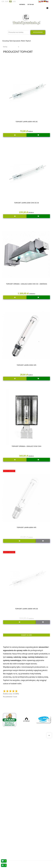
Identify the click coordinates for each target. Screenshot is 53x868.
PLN (10, 1)
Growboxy (7, 812)
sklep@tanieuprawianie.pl (15, 777)
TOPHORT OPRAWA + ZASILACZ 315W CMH (26, 446)
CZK (3, 1)
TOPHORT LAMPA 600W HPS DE (27, 122)
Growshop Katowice (10, 791)
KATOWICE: (22, 4)
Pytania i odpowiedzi (10, 798)
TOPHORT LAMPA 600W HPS (26, 527)
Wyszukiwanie (38, 32)
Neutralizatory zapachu (11, 810)
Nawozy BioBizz (9, 822)
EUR (7, 1)
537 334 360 (31, 4)
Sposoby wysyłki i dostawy (12, 838)
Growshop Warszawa (10, 796)
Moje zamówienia (9, 831)
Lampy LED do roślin (10, 820)
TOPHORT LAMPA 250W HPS (26, 365)
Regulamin (8, 843)
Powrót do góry (27, 635)
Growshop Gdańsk (10, 793)
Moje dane (8, 833)
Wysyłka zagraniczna (10, 836)
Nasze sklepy (8, 788)
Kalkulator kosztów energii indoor (14, 807)
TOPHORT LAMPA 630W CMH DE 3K (26, 203)
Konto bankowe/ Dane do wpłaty (14, 841)
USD (14, 1)
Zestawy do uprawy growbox (12, 815)
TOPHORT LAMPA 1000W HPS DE (27, 609)
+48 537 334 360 (12, 774)
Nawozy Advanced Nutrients (12, 817)
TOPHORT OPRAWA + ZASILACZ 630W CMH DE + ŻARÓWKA (27, 284)
